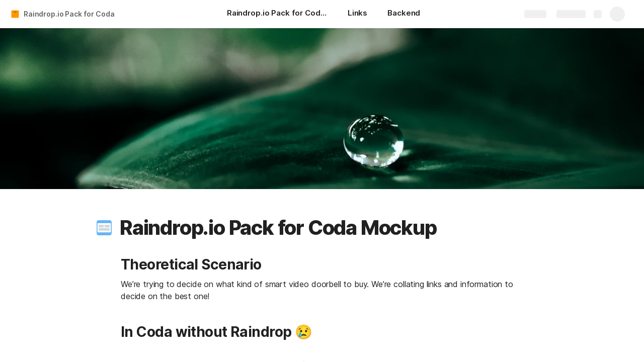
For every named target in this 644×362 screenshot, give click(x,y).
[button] (104, 228)
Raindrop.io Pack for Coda (69, 14)
